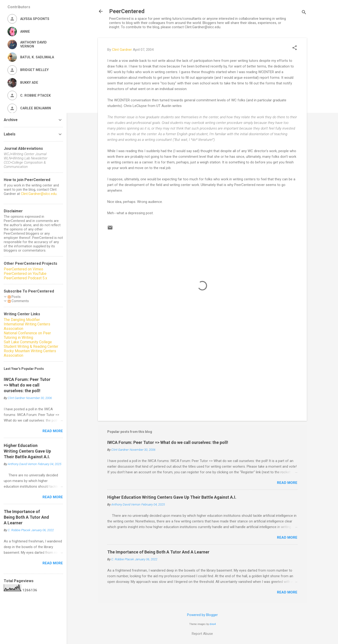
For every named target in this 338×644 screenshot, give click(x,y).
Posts (14, 297)
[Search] (304, 13)
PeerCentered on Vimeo (23, 269)
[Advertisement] (202, 377)
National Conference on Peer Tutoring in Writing (27, 335)
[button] (295, 48)
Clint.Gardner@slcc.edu (39, 194)
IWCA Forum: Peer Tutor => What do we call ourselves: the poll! (168, 442)
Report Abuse (202, 634)
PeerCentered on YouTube (25, 274)
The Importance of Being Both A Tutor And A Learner (158, 552)
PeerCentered (127, 11)
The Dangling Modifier (22, 320)
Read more (287, 483)
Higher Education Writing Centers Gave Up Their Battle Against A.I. (172, 497)
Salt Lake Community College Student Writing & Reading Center (31, 344)
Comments (18, 301)
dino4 (213, 624)
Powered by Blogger (202, 615)
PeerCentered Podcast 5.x (25, 278)
